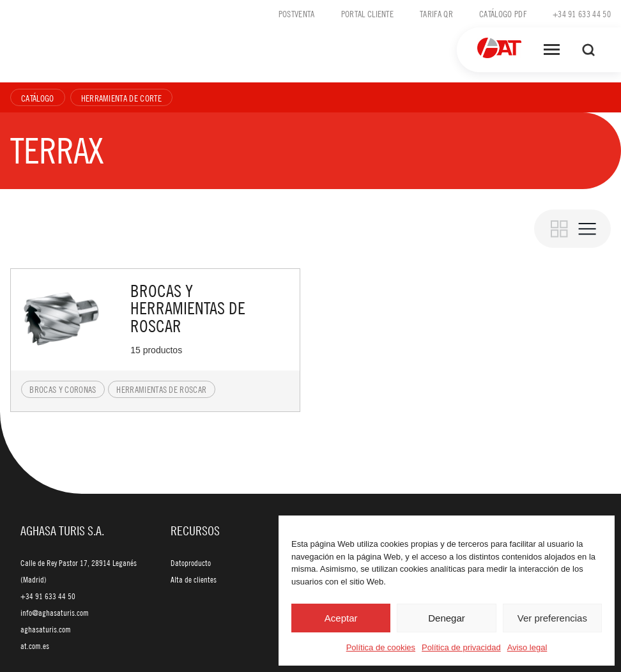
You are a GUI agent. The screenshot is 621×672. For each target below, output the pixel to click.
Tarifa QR (436, 13)
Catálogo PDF (503, 13)
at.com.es (35, 646)
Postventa (297, 13)
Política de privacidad (461, 647)
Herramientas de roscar (161, 389)
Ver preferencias (552, 618)
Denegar (447, 618)
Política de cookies (381, 647)
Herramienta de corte (121, 98)
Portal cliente (367, 13)
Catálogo (38, 98)
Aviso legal (527, 647)
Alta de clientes (194, 579)
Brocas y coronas (63, 389)
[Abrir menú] (552, 50)
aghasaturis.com (46, 629)
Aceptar (341, 618)
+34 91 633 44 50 (582, 13)
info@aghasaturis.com (55, 613)
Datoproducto (191, 563)
